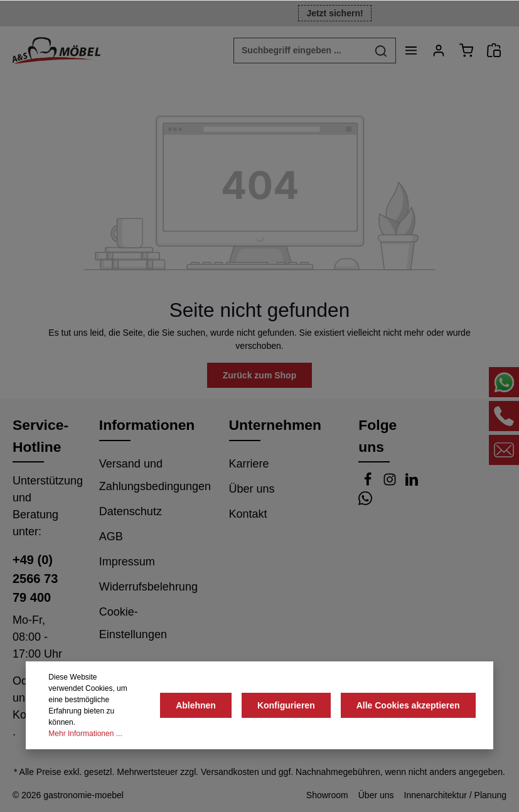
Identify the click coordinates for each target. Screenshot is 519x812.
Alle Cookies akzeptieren (408, 705)
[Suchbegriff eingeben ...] (300, 51)
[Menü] (411, 50)
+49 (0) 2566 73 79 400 (35, 579)
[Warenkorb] (466, 50)
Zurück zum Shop (259, 375)
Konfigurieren (286, 705)
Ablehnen (196, 705)
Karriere (249, 464)
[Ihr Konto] (439, 50)
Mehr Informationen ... (85, 734)
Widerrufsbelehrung (148, 587)
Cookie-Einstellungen (133, 623)
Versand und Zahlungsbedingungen (155, 475)
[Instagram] (391, 483)
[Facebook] (369, 483)
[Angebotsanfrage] (494, 50)
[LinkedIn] (412, 483)
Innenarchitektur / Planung (455, 795)
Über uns (252, 489)
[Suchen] (381, 51)
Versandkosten (230, 772)
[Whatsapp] (365, 501)
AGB (111, 537)
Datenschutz (131, 511)
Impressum (127, 562)
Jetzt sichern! (334, 13)
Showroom (327, 795)
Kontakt (248, 514)
